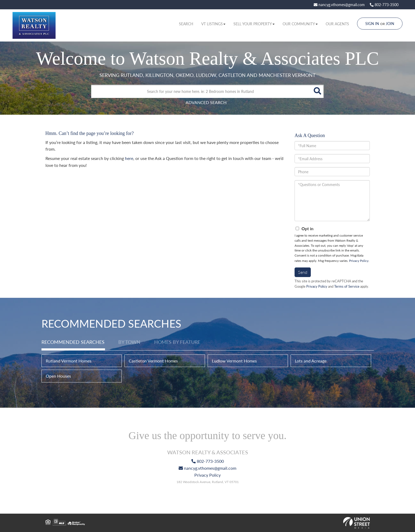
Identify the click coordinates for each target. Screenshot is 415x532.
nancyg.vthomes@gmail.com (339, 5)
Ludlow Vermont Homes (234, 361)
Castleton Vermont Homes (153, 361)
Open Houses (58, 376)
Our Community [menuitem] (300, 24)
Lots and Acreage (311, 361)
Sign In (372, 24)
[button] (317, 91)
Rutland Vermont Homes (69, 361)
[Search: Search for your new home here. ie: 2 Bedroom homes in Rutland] (201, 91)
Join (390, 24)
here (129, 158)
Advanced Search (206, 102)
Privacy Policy (359, 261)
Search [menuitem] (186, 24)
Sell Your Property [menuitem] (254, 24)
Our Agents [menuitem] (337, 24)
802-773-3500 (384, 5)
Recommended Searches (73, 342)
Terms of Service (347, 286)
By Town (129, 342)
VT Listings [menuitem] (213, 24)
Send (303, 272)
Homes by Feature (177, 342)
